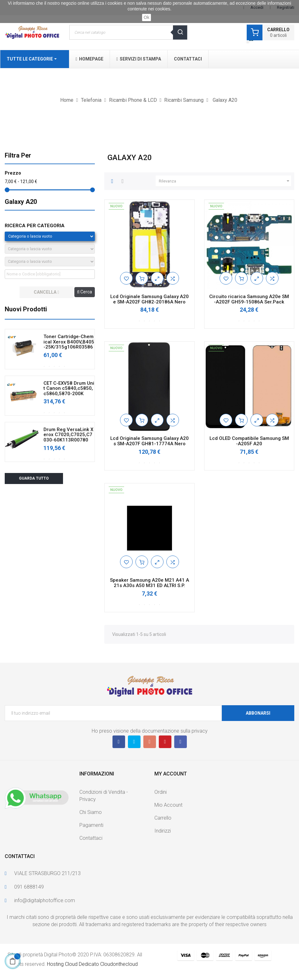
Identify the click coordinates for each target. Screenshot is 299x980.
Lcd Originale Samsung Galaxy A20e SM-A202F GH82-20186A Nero (149, 299)
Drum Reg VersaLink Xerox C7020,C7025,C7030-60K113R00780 (68, 435)
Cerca (85, 292)
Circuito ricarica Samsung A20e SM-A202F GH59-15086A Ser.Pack (249, 299)
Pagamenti (91, 825)
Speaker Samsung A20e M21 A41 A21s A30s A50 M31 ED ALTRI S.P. (149, 583)
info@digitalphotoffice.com (45, 900)
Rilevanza (225, 181)
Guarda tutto (34, 478)
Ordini (161, 792)
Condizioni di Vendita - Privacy (104, 796)
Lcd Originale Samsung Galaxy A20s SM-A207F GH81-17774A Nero (149, 441)
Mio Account (168, 805)
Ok (147, 17)
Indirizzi (163, 831)
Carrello (163, 818)
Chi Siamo (91, 812)
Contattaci (91, 838)
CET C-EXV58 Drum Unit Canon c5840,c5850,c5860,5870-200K (69, 389)
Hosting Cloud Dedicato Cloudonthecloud (92, 964)
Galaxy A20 (21, 202)
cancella (46, 292)
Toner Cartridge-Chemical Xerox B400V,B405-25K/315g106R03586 (69, 342)
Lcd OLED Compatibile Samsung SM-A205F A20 (249, 441)
